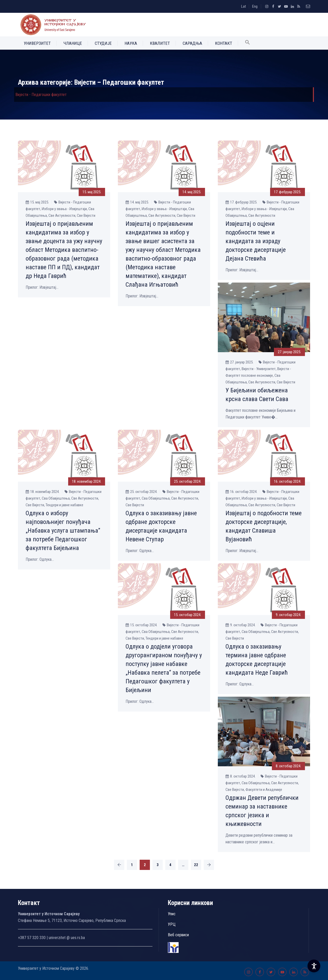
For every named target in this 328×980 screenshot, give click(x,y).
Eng (255, 6)
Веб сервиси (178, 935)
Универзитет (37, 43)
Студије (103, 43)
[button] (248, 43)
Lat (244, 6)
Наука (131, 43)
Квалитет (160, 43)
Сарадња (192, 43)
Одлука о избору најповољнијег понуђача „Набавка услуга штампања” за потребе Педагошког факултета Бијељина (63, 531)
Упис (172, 914)
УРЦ (172, 924)
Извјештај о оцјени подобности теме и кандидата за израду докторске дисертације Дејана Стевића (256, 241)
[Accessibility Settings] (314, 966)
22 (196, 865)
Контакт (224, 43)
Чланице (73, 43)
